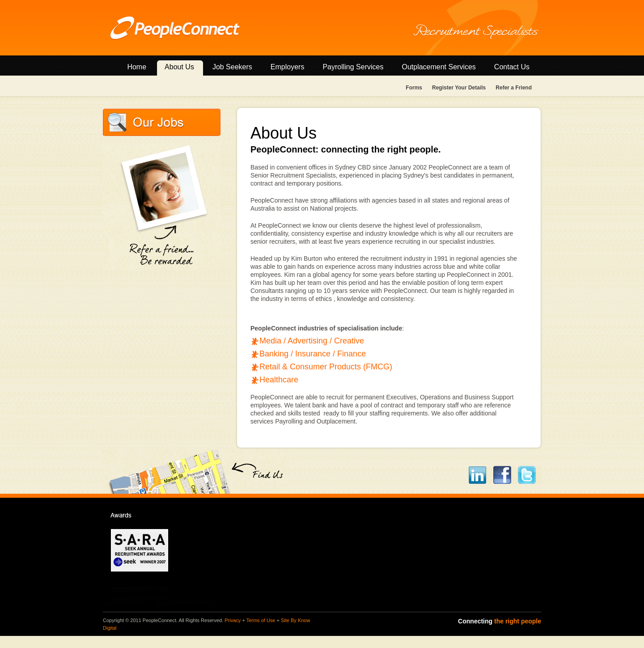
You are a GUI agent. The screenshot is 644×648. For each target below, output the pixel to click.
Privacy (233, 620)
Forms (414, 88)
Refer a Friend (514, 88)
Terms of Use (261, 620)
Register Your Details (459, 88)
